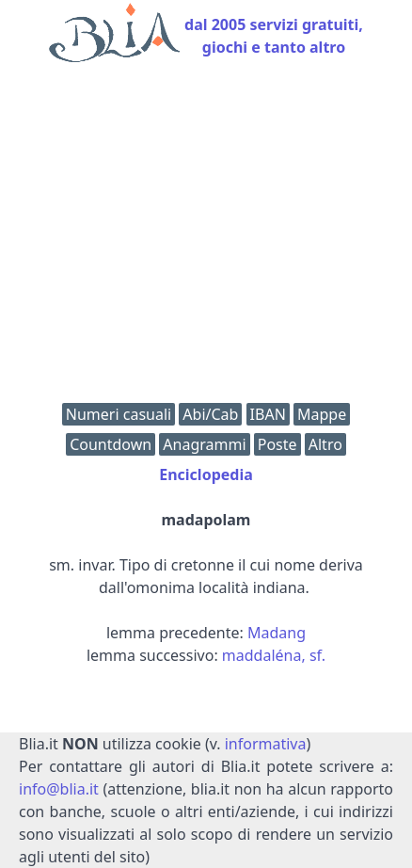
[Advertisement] (206, 237)
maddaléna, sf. (274, 655)
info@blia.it (59, 789)
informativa (266, 744)
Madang (277, 633)
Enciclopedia (206, 474)
